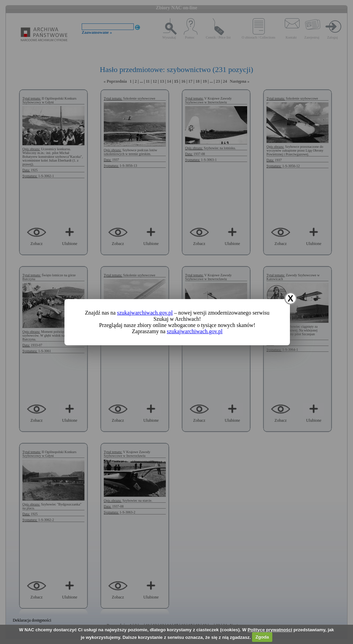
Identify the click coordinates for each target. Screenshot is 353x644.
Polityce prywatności (270, 630)
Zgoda (262, 637)
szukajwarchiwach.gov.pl (145, 313)
